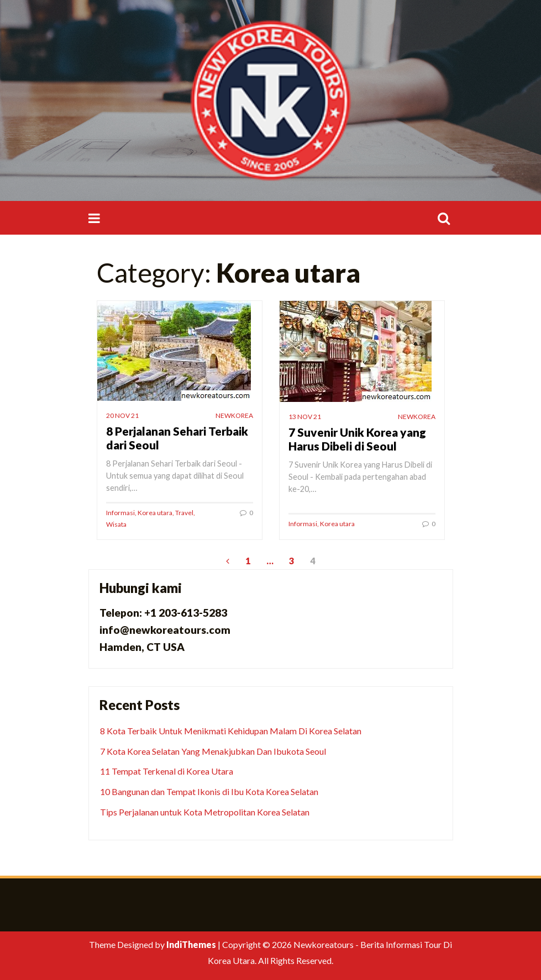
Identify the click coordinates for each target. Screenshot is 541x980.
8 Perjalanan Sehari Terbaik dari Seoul (177, 438)
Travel (184, 513)
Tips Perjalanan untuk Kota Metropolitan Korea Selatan (205, 812)
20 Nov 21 (122, 415)
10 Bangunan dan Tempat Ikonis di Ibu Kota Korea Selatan (209, 791)
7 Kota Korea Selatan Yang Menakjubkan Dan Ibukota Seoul (213, 751)
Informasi (120, 513)
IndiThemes (191, 944)
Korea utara (155, 513)
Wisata (116, 524)
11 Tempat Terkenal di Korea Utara (167, 771)
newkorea (234, 415)
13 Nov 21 (305, 417)
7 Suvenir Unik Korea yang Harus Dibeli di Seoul (357, 439)
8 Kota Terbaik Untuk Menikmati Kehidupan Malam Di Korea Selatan (231, 731)
